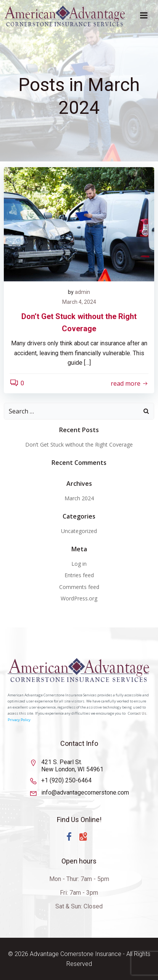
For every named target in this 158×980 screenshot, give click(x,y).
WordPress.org (79, 598)
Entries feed (79, 575)
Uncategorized (79, 531)
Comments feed (79, 587)
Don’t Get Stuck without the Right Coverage (79, 445)
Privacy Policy (19, 720)
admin (82, 292)
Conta (133, 713)
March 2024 (79, 498)
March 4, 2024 (79, 302)
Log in (79, 564)
